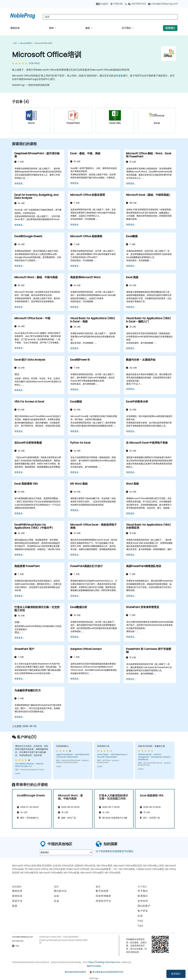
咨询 (52, 28)
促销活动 (17, 896)
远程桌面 (118, 76)
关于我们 (127, 28)
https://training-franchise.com (104, 962)
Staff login (94, 978)
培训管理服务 (104, 896)
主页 (15, 43)
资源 (15, 906)
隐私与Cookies (94, 966)
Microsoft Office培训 (44, 43)
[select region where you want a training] (66, 852)
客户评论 (143, 911)
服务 (88, 28)
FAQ (140, 921)
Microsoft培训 (26, 43)
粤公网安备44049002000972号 (108, 972)
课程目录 (15, 28)
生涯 (140, 916)
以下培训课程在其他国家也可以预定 (115, 851)
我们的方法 (60, 891)
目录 (56, 901)
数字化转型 (102, 891)
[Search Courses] (110, 17)
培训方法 (17, 901)
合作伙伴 (143, 901)
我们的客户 (144, 906)
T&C (140, 926)
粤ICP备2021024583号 (75, 972)
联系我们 (176, 974)
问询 (56, 896)
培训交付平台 (104, 901)
